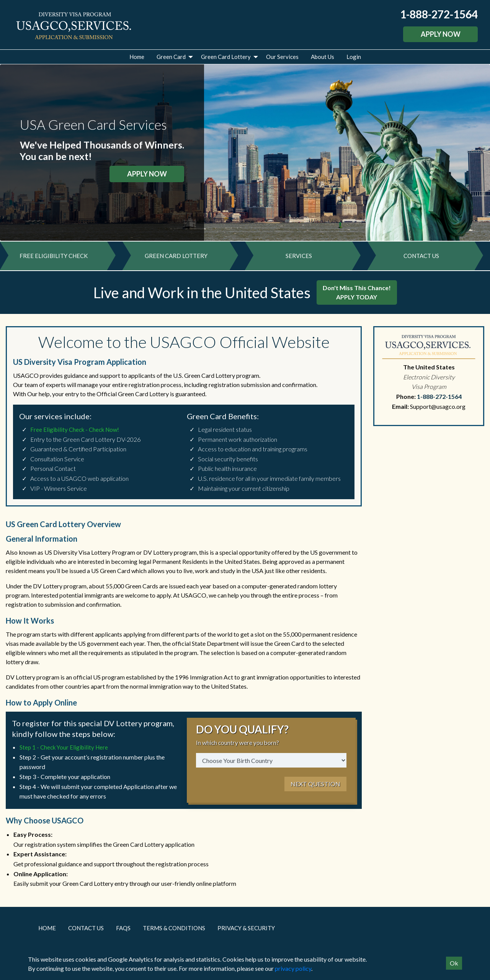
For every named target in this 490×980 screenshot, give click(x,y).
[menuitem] (137, 57)
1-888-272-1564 (439, 14)
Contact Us (86, 931)
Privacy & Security (246, 931)
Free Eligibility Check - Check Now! (75, 432)
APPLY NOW (441, 34)
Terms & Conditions (174, 931)
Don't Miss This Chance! (357, 295)
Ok (454, 963)
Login (354, 57)
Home (137, 57)
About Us (323, 57)
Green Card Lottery (226, 57)
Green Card (171, 57)
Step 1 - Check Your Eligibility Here (64, 750)
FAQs (123, 931)
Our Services (282, 57)
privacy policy (293, 968)
